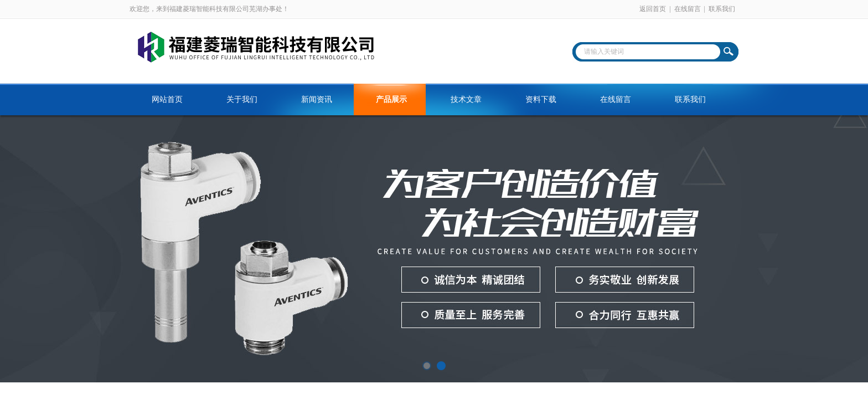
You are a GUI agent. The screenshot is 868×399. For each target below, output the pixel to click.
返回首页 (653, 9)
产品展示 (391, 99)
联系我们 (722, 9)
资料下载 (541, 99)
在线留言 (688, 9)
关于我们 (242, 99)
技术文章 (466, 99)
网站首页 (167, 99)
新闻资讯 (317, 99)
